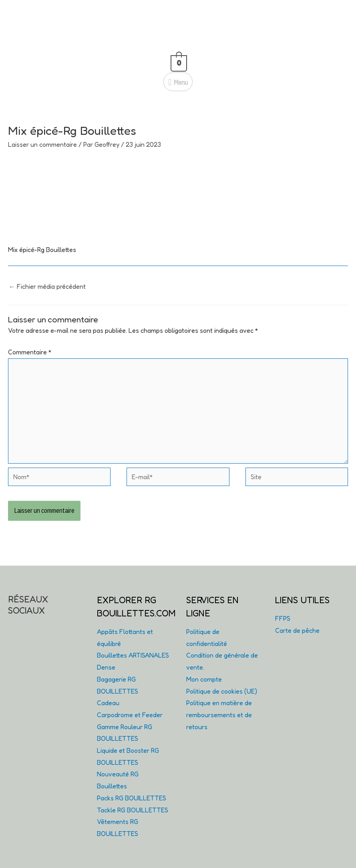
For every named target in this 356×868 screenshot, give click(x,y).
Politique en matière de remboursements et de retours (219, 715)
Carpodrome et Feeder (130, 715)
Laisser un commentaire (42, 144)
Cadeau (108, 703)
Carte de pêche (297, 630)
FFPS (283, 618)
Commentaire (30, 352)
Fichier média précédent (47, 286)
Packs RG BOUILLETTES (132, 798)
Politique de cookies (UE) (222, 691)
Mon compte (204, 679)
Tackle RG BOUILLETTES (133, 810)
